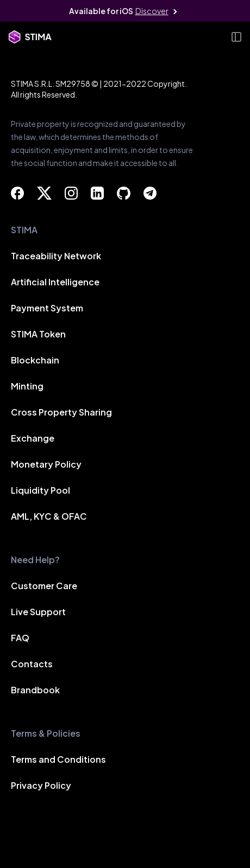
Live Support (38, 613)
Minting (27, 387)
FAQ (20, 639)
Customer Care (44, 587)
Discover (152, 11)
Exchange (33, 439)
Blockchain (35, 361)
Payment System (47, 309)
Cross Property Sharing (61, 413)
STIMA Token (38, 335)
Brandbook (35, 691)
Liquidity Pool (40, 491)
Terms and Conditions (58, 760)
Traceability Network (56, 257)
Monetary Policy (46, 465)
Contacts (32, 665)
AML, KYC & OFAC (49, 517)
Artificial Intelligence (55, 283)
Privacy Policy (41, 786)
